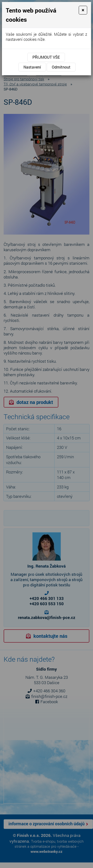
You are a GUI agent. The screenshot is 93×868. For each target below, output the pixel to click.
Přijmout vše (46, 57)
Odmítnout (61, 67)
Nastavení (32, 67)
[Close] (83, 10)
